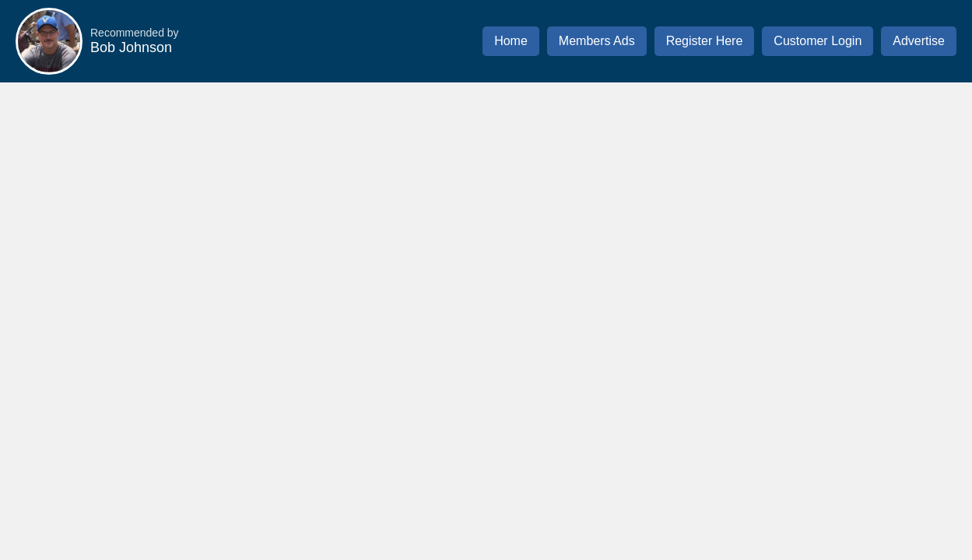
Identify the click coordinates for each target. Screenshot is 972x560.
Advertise (919, 41)
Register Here (705, 41)
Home (511, 41)
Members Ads (597, 41)
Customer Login (818, 41)
